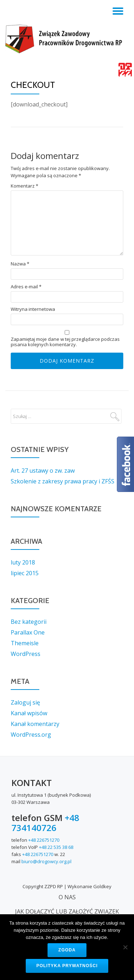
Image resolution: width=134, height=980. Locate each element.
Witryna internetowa (33, 309)
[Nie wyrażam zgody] (125, 947)
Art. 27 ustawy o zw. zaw (43, 471)
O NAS (67, 897)
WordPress (26, 654)
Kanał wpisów (29, 713)
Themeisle (25, 643)
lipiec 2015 (25, 573)
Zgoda (67, 950)
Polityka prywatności (67, 966)
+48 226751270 (44, 840)
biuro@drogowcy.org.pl (46, 861)
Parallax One (28, 632)
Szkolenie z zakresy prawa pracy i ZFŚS (63, 481)
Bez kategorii (29, 622)
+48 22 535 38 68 (56, 847)
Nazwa (20, 264)
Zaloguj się (25, 702)
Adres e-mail (26, 287)
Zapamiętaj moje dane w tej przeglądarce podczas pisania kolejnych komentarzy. (65, 342)
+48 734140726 (45, 823)
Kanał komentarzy (35, 724)
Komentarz (24, 186)
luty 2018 (23, 562)
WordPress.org (31, 735)
